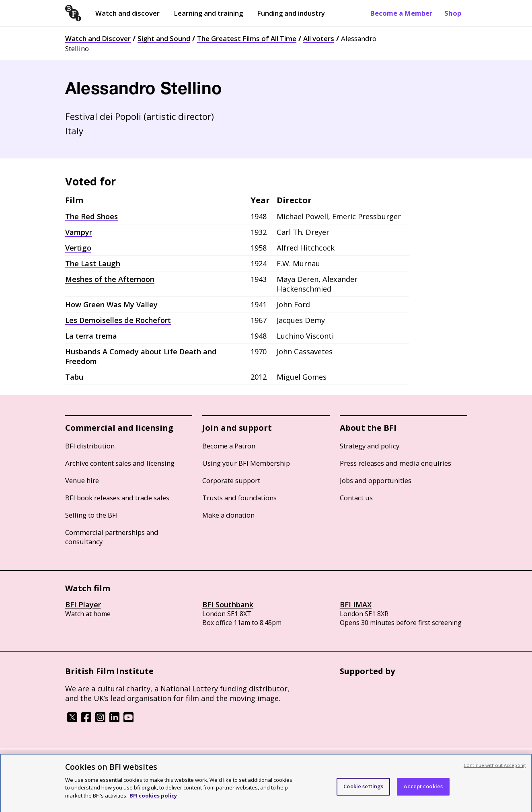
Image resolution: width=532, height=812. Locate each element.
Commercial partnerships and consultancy (112, 537)
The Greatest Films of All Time (247, 38)
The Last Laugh (93, 263)
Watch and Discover (98, 38)
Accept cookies (423, 790)
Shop (453, 13)
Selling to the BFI (91, 515)
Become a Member (401, 13)
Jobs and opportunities (376, 480)
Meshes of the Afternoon (110, 279)
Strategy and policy (370, 446)
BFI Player (83, 604)
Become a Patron (229, 446)
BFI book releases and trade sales (117, 498)
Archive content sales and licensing (120, 463)
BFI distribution (90, 446)
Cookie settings (363, 790)
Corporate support (231, 480)
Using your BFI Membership (246, 463)
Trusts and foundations (239, 498)
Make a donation (228, 515)
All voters (319, 38)
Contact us (356, 498)
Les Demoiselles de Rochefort (118, 320)
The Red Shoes (91, 216)
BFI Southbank (228, 604)
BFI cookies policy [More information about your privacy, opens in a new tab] (153, 799)
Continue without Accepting (495, 768)
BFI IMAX (356, 604)
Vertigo (78, 248)
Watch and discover (127, 13)
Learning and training (208, 13)
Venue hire (82, 480)
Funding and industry (291, 13)
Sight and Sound (164, 38)
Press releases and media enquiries (395, 463)
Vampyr (79, 232)
